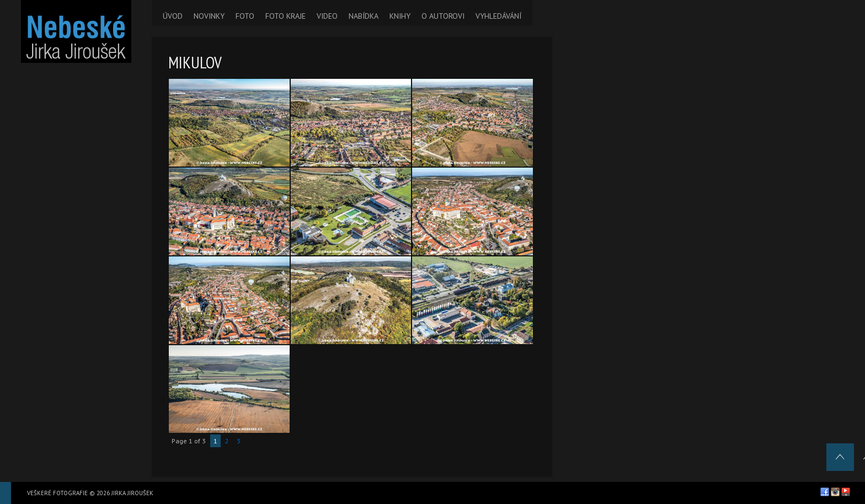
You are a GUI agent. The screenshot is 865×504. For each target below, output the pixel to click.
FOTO (245, 16)
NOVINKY (209, 16)
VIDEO (327, 16)
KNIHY (400, 16)
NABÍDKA (364, 16)
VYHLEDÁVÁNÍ (498, 16)
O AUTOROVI (443, 16)
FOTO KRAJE (285, 16)
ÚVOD (173, 16)
